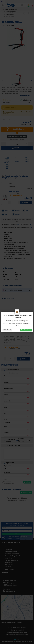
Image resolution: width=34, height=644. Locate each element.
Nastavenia (7, 330)
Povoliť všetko (26, 330)
